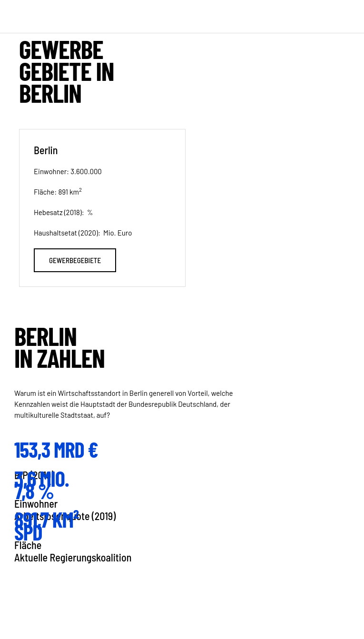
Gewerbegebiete (75, 260)
